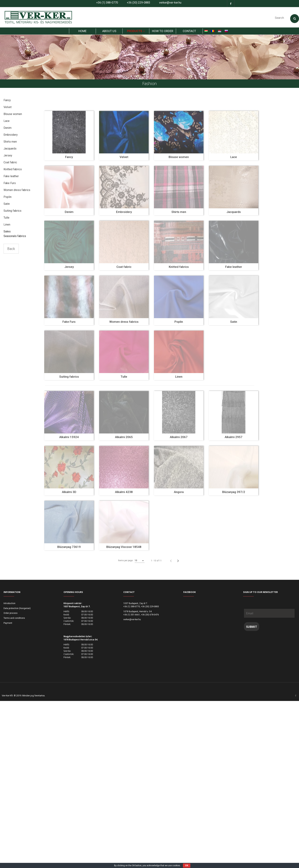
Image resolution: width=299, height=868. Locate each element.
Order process (11, 616)
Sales (7, 234)
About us (109, 33)
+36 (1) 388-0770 (107, 3)
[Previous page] (171, 563)
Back (11, 251)
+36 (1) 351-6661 (132, 617)
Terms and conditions (14, 620)
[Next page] (178, 563)
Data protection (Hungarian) (17, 611)
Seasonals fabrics (15, 238)
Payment (8, 625)
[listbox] (140, 563)
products (135, 33)
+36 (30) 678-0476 (150, 617)
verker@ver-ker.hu (170, 3)
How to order (163, 33)
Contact (189, 33)
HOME (82, 33)
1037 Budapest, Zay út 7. (136, 606)
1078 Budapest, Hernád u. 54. (138, 614)
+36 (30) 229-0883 (139, 3)
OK (187, 865)
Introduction (9, 606)
